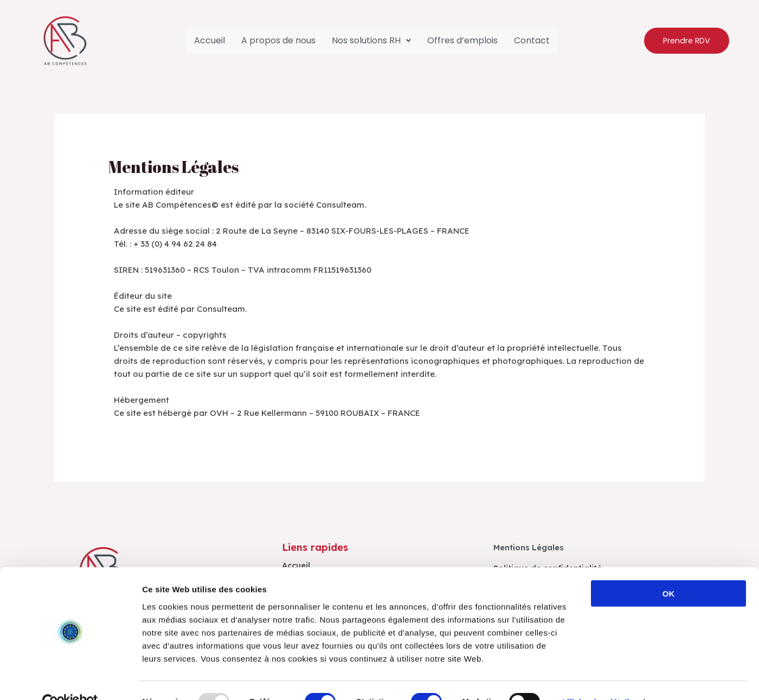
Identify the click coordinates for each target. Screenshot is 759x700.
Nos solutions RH (371, 40)
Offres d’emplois (462, 40)
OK (669, 570)
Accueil (210, 40)
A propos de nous (278, 40)
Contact (532, 40)
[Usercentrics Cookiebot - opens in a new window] (70, 679)
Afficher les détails (597, 679)
